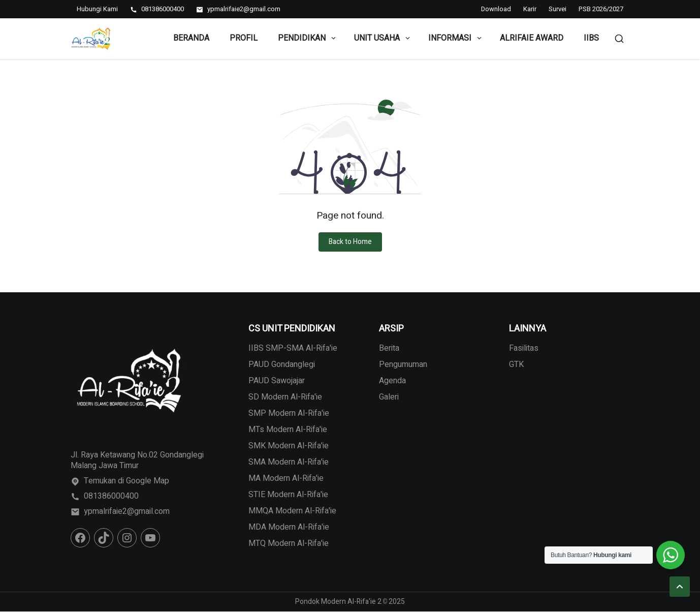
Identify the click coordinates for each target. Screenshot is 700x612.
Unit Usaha (383, 38)
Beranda (191, 38)
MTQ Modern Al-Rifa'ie (289, 543)
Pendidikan (308, 38)
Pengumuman (403, 364)
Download (496, 9)
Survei (558, 9)
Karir (530, 9)
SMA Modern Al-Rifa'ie (289, 462)
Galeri (389, 397)
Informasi (456, 38)
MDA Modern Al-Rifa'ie (289, 527)
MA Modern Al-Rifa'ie (286, 478)
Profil (244, 38)
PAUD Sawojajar (277, 381)
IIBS (591, 38)
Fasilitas (524, 348)
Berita (389, 348)
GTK (516, 364)
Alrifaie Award (532, 38)
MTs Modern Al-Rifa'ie (288, 430)
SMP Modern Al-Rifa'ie (289, 413)
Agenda (392, 381)
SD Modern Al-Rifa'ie (285, 397)
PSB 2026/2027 (601, 9)
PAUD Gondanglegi (282, 364)
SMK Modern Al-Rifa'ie (289, 446)
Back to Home (350, 242)
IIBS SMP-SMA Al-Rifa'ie (293, 348)
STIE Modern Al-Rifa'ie (288, 495)
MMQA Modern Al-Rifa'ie (292, 511)
